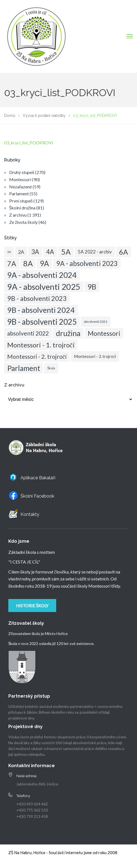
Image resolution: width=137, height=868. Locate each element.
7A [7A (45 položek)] (12, 263)
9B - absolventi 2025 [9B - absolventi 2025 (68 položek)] (42, 322)
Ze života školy (23, 222)
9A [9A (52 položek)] (44, 263)
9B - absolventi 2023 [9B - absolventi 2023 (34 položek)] (37, 298)
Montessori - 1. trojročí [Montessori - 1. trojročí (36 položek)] (41, 345)
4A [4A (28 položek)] (50, 252)
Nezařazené (20, 187)
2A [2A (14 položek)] (21, 252)
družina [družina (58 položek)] (68, 333)
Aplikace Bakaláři (38, 478)
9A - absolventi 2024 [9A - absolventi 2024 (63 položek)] (42, 275)
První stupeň (21, 201)
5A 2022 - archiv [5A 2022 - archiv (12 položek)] (95, 252)
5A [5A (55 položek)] (66, 252)
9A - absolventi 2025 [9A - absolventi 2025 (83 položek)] (44, 287)
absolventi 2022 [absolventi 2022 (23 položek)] (28, 333)
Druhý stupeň (22, 172)
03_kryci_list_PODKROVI (29, 143)
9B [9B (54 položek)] (92, 287)
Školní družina (22, 208)
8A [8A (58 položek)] (28, 263)
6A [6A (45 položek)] (123, 252)
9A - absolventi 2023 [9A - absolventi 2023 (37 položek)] (87, 263)
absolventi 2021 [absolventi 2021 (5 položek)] (96, 322)
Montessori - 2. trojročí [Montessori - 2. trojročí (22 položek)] (37, 357)
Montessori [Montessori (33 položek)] (104, 333)
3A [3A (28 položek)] (35, 252)
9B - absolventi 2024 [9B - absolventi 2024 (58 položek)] (41, 310)
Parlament (19, 194)
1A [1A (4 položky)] (9, 252)
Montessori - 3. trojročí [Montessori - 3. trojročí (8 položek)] (95, 356)
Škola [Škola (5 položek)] (51, 368)
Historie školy (32, 606)
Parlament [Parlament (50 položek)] (24, 368)
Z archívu (18, 215)
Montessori (20, 179)
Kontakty (30, 514)
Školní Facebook (37, 496)
